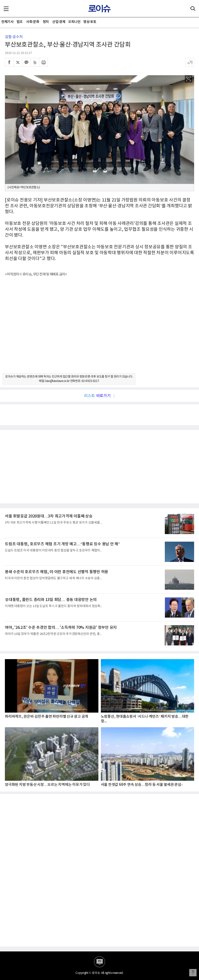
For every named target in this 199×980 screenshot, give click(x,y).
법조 (20, 22)
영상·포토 (90, 22)
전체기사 (7, 22)
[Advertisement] (99, 329)
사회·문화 (33, 22)
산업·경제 (59, 22)
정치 (46, 22)
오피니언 (74, 22)
